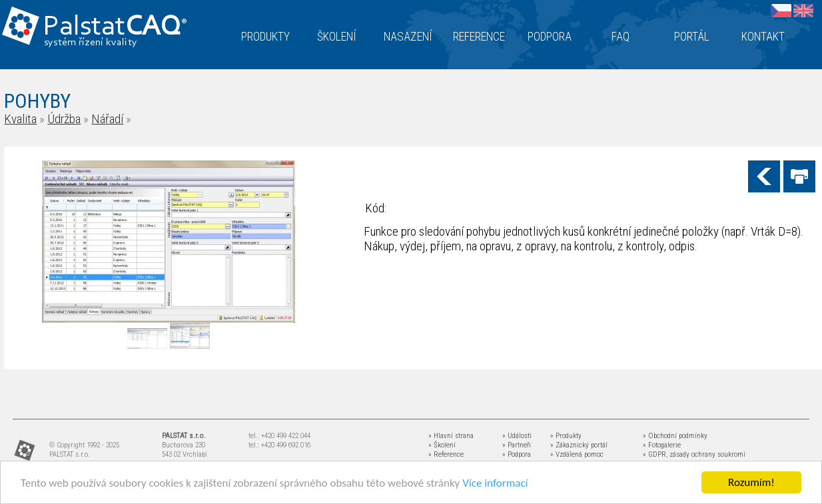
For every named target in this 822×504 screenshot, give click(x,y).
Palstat (115, 28)
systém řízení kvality (91, 43)
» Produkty (566, 436)
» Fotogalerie (662, 445)
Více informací (495, 484)
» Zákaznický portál (579, 445)
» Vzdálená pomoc (577, 454)
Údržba (64, 119)
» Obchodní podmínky (675, 436)
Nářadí (107, 119)
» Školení (442, 445)
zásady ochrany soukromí (707, 454)
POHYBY (37, 101)
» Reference (446, 454)
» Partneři (517, 445)
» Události (517, 436)
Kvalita (20, 119)
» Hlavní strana (451, 436)
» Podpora (517, 454)
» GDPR (654, 454)
